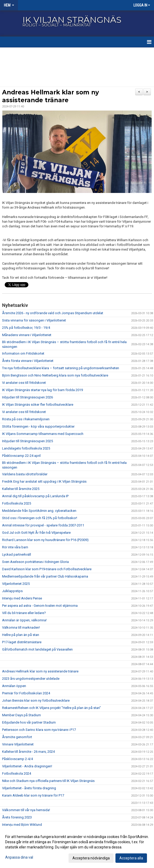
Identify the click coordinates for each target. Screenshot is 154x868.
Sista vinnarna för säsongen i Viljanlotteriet (34, 320)
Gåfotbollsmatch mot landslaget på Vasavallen (37, 649)
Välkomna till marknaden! (21, 627)
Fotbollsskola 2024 (17, 773)
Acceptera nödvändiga (91, 858)
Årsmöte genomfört (17, 737)
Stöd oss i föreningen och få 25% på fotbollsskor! (40, 518)
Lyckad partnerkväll (17, 554)
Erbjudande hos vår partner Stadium (29, 722)
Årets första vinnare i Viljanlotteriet (28, 361)
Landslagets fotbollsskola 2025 (26, 448)
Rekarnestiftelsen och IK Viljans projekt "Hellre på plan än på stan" (51, 708)
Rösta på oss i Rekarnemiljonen (26, 419)
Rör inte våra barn (15, 547)
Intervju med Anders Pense (22, 598)
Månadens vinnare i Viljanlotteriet (27, 335)
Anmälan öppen (14, 686)
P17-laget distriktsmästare (22, 642)
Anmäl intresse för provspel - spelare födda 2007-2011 (43, 525)
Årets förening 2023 (17, 817)
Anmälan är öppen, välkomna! (24, 620)
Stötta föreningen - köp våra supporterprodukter (38, 426)
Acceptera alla (131, 858)
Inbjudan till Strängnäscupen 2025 (27, 441)
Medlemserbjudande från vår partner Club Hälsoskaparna (45, 576)
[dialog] (77, 847)
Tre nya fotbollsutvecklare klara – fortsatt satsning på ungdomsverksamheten (61, 368)
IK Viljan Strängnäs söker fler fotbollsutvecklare (38, 405)
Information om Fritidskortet (23, 353)
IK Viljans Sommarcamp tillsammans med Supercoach (43, 434)
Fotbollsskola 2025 (17, 503)
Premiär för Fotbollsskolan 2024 (26, 693)
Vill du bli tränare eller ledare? (24, 613)
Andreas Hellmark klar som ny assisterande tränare (40, 671)
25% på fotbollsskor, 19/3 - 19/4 (26, 328)
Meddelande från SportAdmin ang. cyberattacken (39, 511)
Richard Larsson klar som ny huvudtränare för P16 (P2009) (45, 540)
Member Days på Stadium (21, 715)
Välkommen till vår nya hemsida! (26, 810)
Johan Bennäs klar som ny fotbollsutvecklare (36, 700)
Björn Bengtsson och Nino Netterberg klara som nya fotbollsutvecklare (55, 375)
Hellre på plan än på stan (21, 635)
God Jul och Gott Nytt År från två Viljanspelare (36, 533)
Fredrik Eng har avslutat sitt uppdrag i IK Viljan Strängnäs (44, 481)
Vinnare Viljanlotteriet (18, 744)
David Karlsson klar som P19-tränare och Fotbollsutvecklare (47, 569)
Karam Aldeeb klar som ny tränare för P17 (33, 795)
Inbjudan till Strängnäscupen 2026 (27, 397)
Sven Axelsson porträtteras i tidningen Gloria (35, 562)
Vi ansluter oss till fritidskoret (24, 383)
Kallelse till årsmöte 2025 (21, 489)
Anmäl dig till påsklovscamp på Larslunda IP (35, 496)
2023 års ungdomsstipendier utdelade (31, 679)
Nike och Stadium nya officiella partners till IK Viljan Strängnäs (48, 781)
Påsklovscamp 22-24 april (21, 456)
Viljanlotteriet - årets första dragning (29, 788)
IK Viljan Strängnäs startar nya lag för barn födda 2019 (42, 390)
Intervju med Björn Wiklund (22, 825)
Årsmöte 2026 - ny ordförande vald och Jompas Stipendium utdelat (53, 313)
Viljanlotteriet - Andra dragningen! (27, 766)
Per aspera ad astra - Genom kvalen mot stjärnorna (40, 606)
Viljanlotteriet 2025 (16, 584)
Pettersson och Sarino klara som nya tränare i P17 (39, 730)
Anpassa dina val (19, 857)
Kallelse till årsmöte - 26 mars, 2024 (28, 752)
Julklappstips (12, 591)
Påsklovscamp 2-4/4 (17, 759)
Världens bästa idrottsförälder (25, 474)
